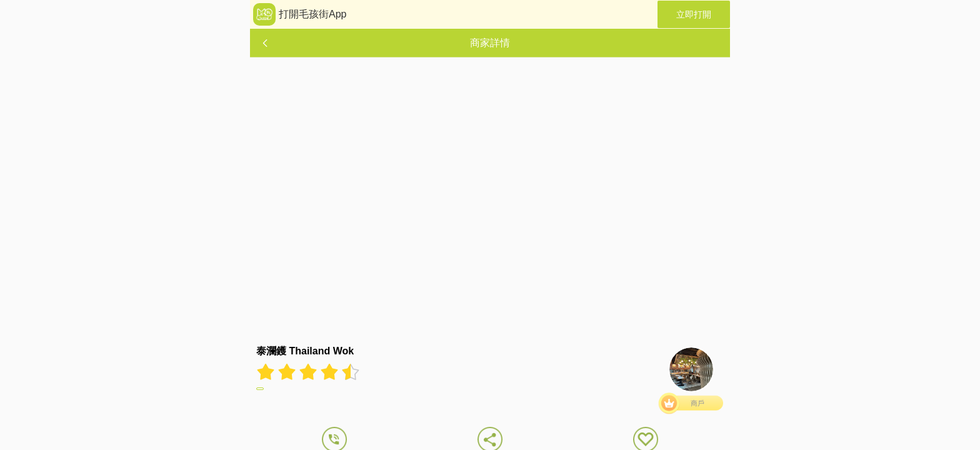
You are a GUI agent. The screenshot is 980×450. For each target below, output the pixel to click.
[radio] (267, 372)
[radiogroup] (308, 372)
